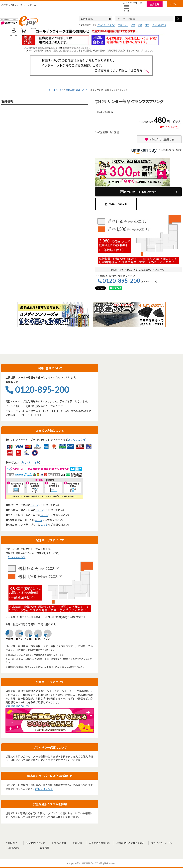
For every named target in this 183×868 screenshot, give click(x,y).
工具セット (123, 25)
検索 (178, 19)
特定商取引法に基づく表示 (123, 843)
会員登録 (155, 4)
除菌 (140, 25)
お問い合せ (14, 847)
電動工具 (70, 90)
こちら (34, 505)
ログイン (175, 4)
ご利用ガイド (12, 843)
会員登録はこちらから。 (19, 706)
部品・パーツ (82, 90)
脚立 (147, 25)
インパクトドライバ (106, 25)
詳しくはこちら (77, 439)
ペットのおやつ (159, 25)
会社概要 (30, 847)
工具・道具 (59, 90)
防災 (133, 25)
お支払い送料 (56, 843)
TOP (49, 90)
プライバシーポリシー (154, 843)
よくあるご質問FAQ (93, 843)
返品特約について (34, 843)
